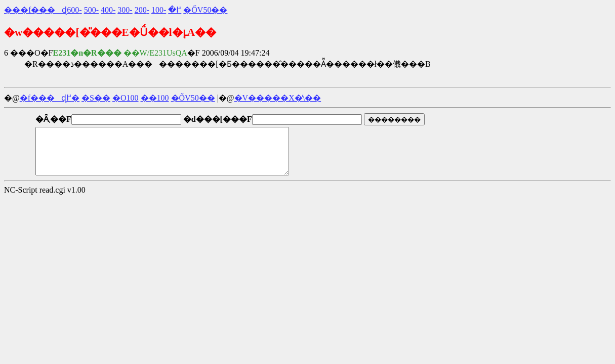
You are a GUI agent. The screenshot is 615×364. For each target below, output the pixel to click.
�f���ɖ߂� (50, 98)
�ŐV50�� (205, 10)
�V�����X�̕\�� (278, 98)
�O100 (126, 98)
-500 (91, 10)
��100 (155, 98)
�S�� (96, 98)
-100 (159, 10)
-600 (74, 10)
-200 (142, 10)
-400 (108, 10)
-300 (125, 10)
